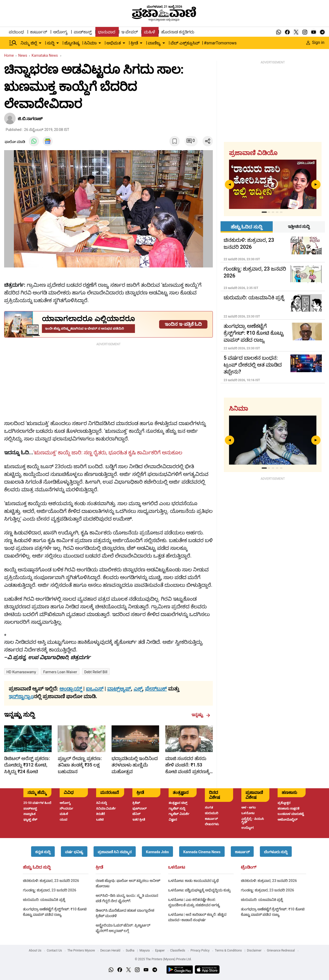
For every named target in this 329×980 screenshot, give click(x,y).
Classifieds (178, 950)
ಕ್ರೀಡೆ (99, 867)
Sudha (130, 950)
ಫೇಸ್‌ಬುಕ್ (156, 689)
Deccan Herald (110, 950)
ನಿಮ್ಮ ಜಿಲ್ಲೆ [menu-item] (29, 43)
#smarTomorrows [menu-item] (220, 43)
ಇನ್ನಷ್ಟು (201, 715)
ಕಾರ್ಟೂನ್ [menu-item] (39, 32)
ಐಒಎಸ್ (95, 689)
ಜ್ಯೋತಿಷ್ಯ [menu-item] (72, 43)
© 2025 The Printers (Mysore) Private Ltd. (163, 959)
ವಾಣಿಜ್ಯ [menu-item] (154, 43)
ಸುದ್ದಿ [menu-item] (51, 43)
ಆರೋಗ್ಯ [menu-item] (60, 32)
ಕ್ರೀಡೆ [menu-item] (134, 43)
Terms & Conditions (228, 950)
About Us (35, 950)
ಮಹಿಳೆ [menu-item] (149, 32)
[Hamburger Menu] (13, 43)
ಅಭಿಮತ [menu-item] (114, 43)
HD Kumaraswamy (21, 672)
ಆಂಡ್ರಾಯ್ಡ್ (71, 689)
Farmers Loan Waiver (60, 672)
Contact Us (54, 950)
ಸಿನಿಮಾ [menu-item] (90, 43)
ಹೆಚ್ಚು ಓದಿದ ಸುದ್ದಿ (37, 867)
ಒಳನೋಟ (177, 867)
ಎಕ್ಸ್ (138, 689)
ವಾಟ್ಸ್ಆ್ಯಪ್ (119, 689)
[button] (43, 852)
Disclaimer (254, 950)
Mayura (145, 950)
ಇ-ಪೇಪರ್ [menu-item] (129, 32)
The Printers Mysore (81, 950)
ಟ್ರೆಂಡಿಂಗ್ (249, 867)
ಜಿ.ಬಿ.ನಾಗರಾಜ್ (30, 119)
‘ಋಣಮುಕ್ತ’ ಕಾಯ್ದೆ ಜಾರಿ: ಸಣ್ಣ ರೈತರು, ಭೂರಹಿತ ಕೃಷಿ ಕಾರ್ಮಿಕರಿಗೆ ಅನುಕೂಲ (108, 453)
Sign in (315, 42)
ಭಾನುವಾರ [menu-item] (107, 32)
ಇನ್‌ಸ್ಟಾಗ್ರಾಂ (21, 696)
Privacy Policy (200, 950)
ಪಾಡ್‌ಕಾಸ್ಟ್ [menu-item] (83, 32)
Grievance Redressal (281, 950)
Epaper (160, 950)
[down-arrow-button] (40, 43)
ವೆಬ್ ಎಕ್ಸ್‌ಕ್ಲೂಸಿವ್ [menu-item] (185, 43)
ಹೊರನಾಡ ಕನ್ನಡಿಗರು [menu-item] (178, 32)
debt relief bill (96, 672)
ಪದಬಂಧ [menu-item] (16, 32)
